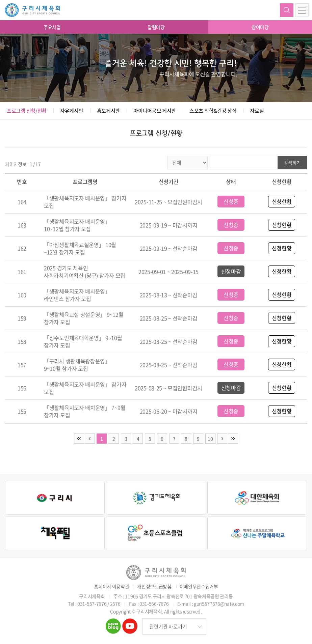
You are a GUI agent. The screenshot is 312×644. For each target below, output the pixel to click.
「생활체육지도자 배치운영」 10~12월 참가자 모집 (77, 225)
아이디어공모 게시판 (155, 111)
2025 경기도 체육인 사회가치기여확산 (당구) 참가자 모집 (85, 272)
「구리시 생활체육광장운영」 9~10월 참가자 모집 (77, 365)
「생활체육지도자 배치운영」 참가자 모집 (85, 202)
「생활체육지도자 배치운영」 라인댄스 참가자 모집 (77, 295)
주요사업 (52, 27)
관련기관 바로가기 (168, 626)
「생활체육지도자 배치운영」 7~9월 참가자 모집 (85, 411)
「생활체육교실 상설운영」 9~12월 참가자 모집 (84, 318)
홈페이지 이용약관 (111, 586)
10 (210, 439)
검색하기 (287, 10)
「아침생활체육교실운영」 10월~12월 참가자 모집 (80, 248)
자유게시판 (72, 111)
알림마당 (156, 27)
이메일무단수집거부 (199, 586)
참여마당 (260, 27)
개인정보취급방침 (154, 586)
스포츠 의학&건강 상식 (213, 111)
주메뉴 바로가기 (0, 0)
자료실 (257, 111)
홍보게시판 (109, 111)
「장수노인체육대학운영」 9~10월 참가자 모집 (83, 341)
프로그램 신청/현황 (27, 111)
